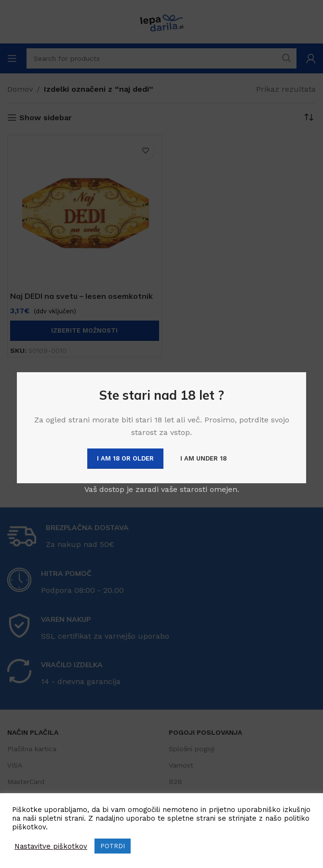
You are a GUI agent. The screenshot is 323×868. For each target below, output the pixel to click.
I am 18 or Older (125, 458)
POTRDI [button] (113, 846)
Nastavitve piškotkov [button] (51, 846)
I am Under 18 (203, 458)
